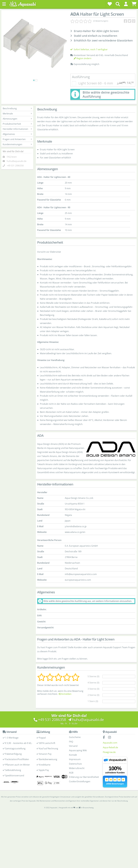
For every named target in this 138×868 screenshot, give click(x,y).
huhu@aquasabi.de (17, 161)
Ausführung (81, 77)
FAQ (71, 742)
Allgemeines (17, 134)
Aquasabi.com (110, 743)
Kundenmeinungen (17, 144)
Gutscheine (75, 737)
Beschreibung (17, 108)
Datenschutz (75, 764)
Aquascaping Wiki (78, 750)
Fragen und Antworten (17, 139)
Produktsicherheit (17, 124)
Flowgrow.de (109, 752)
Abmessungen (17, 119)
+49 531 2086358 (15, 166)
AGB (71, 773)
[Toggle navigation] (4, 4)
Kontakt (73, 755)
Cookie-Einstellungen (80, 781)
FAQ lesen (12, 157)
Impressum (75, 759)
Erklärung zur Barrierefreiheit (84, 777)
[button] (126, 4)
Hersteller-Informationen (17, 129)
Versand (73, 746)
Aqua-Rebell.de (110, 747)
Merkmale (17, 114)
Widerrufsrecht (77, 768)
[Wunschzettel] (110, 4)
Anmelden (65, 694)
